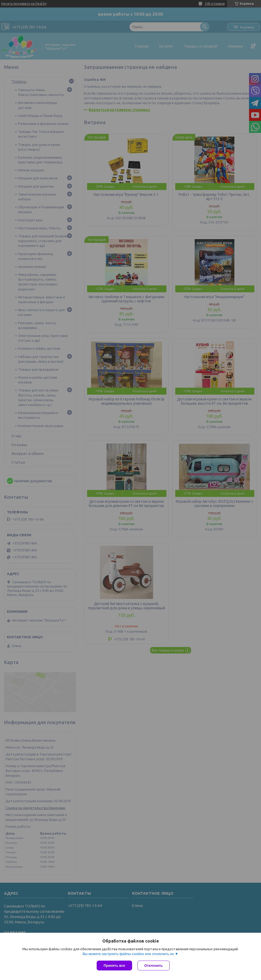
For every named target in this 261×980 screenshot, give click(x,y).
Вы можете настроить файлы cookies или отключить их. (129, 954)
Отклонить (154, 966)
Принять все (114, 966)
